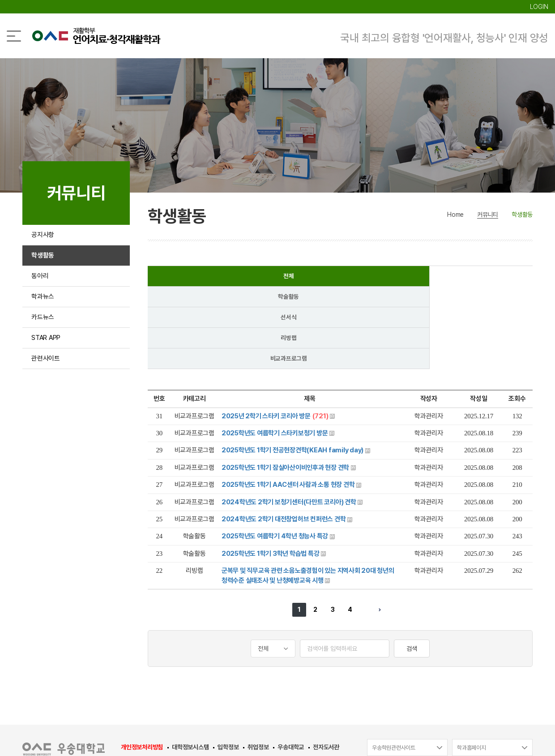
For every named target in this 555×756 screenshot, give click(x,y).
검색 (412, 570)
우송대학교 (291, 668)
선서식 (340, 278)
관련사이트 (47, 388)
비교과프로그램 (494, 278)
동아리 (41, 287)
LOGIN (539, 7)
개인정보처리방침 (142, 668)
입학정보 (228, 668)
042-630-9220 (360, 685)
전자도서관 (326, 668)
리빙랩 (417, 278)
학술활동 (263, 278)
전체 (186, 278)
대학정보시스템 (190, 668)
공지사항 (44, 237)
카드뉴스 (44, 337)
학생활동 (44, 262)
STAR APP (48, 363)
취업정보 (258, 668)
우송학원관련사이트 (394, 669)
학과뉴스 (44, 312)
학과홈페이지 (472, 669)
